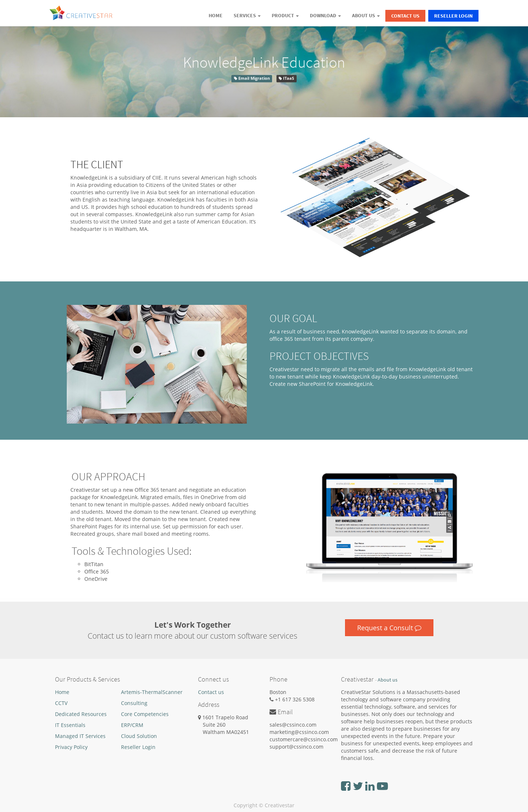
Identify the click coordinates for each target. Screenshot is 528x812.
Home (62, 692)
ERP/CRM (132, 725)
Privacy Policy (71, 747)
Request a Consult (389, 628)
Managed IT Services (80, 736)
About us (388, 680)
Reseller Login (453, 16)
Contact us (211, 692)
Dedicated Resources (81, 714)
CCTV (61, 703)
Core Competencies (145, 714)
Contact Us (405, 16)
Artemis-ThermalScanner (152, 692)
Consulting (134, 703)
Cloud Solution (139, 736)
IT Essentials (70, 725)
